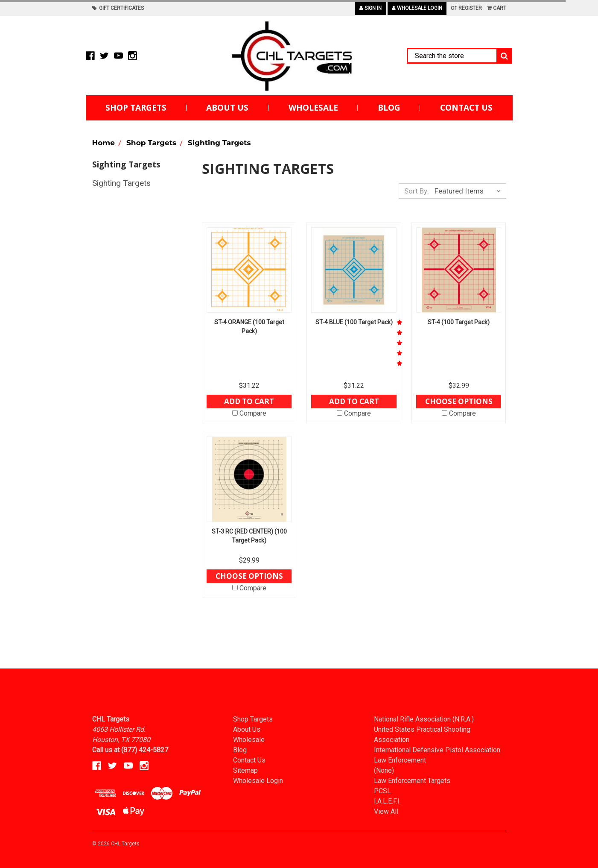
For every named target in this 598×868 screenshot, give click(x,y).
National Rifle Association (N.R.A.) (424, 719)
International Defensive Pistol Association (437, 750)
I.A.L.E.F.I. (387, 801)
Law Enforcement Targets (412, 781)
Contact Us (466, 108)
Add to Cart (249, 401)
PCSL (382, 791)
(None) (384, 770)
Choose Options (459, 401)
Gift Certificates (118, 8)
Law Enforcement (400, 760)
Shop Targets (136, 108)
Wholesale (313, 108)
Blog (389, 108)
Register (470, 8)
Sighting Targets (121, 183)
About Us (227, 108)
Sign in (370, 8)
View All (386, 811)
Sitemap (245, 770)
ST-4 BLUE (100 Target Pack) (354, 322)
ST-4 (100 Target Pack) (459, 322)
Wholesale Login (417, 8)
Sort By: (417, 191)
